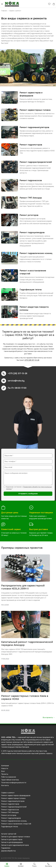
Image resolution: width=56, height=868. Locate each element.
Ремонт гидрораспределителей (14, 807)
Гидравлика (6, 848)
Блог (3, 771)
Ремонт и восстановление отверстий (16, 824)
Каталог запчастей (9, 834)
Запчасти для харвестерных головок (16, 837)
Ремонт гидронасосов (10, 810)
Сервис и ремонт (8, 793)
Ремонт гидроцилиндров (11, 818)
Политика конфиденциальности (14, 783)
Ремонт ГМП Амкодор (10, 812)
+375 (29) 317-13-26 (32, 360)
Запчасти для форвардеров (12, 842)
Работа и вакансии (9, 777)
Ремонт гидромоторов (10, 804)
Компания (5, 766)
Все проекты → (49, 718)
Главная (4, 11)
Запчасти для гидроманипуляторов (15, 845)
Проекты (5, 774)
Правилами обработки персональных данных (29, 488)
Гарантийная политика (10, 780)
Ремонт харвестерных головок (13, 798)
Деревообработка (8, 851)
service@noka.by (16, 381)
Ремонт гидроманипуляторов (13, 801)
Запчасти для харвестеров (12, 839)
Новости (5, 768)
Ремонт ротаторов (9, 815)
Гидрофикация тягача (10, 827)
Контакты (5, 785)
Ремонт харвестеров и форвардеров (16, 796)
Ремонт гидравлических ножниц (14, 821)
